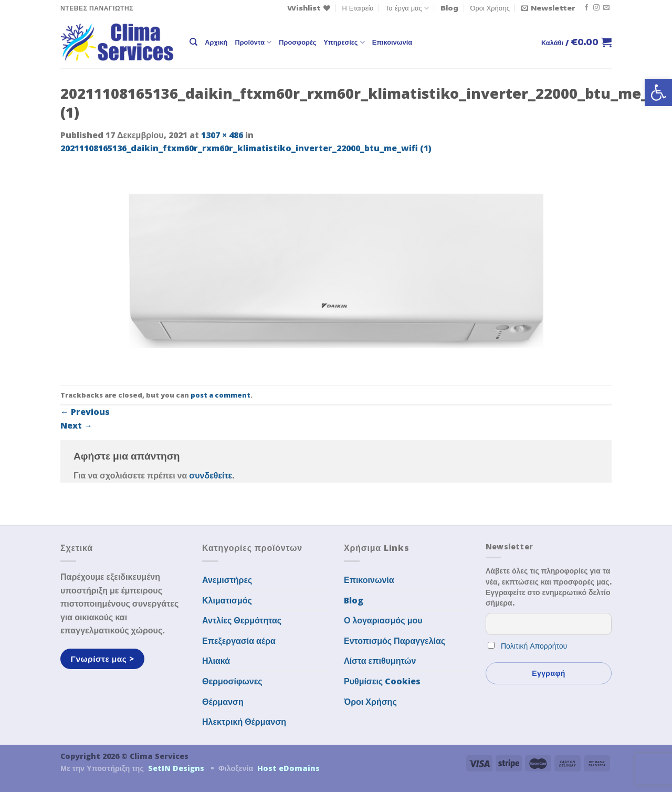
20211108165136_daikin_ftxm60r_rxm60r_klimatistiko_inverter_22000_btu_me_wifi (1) (246, 148)
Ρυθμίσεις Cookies (382, 681)
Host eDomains (288, 768)
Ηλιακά (216, 661)
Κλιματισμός (227, 600)
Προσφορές (297, 42)
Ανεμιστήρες (227, 580)
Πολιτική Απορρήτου (534, 646)
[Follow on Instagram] (596, 8)
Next (76, 425)
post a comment (220, 395)
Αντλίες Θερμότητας (242, 620)
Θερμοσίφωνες (232, 681)
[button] (658, 92)
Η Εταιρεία (358, 8)
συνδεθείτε (211, 475)
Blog (449, 8)
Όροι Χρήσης (490, 8)
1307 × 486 (222, 135)
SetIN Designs (176, 768)
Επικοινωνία (392, 42)
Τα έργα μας (407, 8)
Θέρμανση (223, 702)
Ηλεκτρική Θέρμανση (244, 722)
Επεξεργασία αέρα (239, 641)
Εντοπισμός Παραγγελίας (395, 641)
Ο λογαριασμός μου (383, 620)
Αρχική (216, 42)
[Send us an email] (606, 8)
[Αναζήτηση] (193, 42)
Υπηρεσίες (344, 42)
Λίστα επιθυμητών (380, 661)
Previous (85, 412)
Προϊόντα (253, 42)
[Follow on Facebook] (586, 8)
